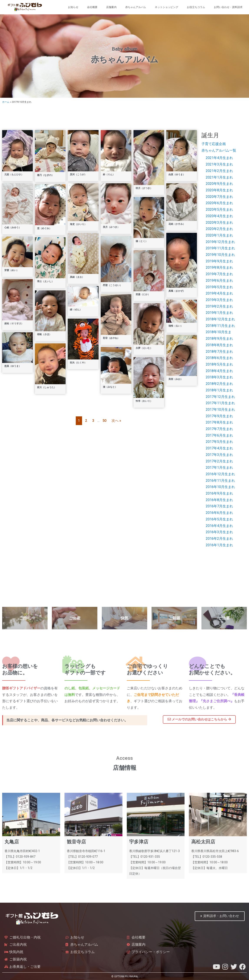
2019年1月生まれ (219, 313)
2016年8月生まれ (219, 500)
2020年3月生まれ (219, 223)
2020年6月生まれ (219, 203)
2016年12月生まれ (220, 474)
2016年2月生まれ (219, 539)
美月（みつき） (111, 227)
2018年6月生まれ (219, 358)
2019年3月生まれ (219, 300)
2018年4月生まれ (219, 371)
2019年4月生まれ (219, 293)
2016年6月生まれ (219, 513)
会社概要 (92, 7)
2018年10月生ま (219, 332)
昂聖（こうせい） (112, 285)
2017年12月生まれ (220, 397)
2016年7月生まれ (219, 506)
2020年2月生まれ (219, 229)
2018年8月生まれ (219, 345)
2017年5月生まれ (219, 442)
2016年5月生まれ (219, 519)
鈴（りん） (109, 175)
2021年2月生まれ (219, 171)
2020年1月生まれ (219, 235)
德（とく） (142, 241)
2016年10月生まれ (220, 487)
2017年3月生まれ (219, 455)
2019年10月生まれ (220, 255)
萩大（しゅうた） (47, 387)
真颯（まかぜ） (177, 291)
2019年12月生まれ (220, 242)
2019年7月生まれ (219, 274)
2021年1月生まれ (219, 177)
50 (104, 421)
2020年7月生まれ (219, 197)
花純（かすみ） (177, 224)
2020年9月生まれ (219, 184)
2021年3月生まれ (219, 164)
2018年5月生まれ (219, 364)
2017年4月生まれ (219, 448)
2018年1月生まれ (219, 390)
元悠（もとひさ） (14, 175)
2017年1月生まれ (219, 468)
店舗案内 (111, 7)
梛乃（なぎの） (45, 175)
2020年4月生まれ (219, 216)
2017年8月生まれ (219, 422)
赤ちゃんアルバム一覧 (219, 150)
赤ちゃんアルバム (136, 7)
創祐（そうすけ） (14, 324)
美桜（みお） (176, 379)
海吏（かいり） (78, 224)
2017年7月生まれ (219, 429)
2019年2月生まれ (219, 306)
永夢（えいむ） (144, 348)
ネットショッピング (167, 7)
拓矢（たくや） (78, 363)
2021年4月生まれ (219, 158)
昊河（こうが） (78, 175)
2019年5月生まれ (219, 287)
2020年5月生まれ (219, 209)
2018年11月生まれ (220, 326)
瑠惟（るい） (176, 326)
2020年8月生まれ (219, 190)
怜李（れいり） (144, 401)
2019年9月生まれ (219, 261)
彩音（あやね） (111, 338)
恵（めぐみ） (44, 228)
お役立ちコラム (196, 7)
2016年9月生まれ (219, 493)
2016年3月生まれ (219, 532)
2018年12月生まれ (220, 319)
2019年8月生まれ (219, 267)
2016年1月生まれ (219, 545)
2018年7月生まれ (219, 352)
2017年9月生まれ (219, 416)
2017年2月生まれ (219, 461)
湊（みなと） (110, 387)
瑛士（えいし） (45, 281)
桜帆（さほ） (44, 334)
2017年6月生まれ (219, 435)
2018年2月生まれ (219, 384)
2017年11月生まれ (220, 403)
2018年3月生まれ (219, 377)
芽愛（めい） (12, 270)
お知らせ (73, 7)
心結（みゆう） (13, 228)
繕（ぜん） (76, 310)
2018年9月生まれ (219, 339)
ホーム (6, 102)
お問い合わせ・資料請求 (228, 7)
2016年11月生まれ (220, 481)
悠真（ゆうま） (13, 366)
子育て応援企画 (214, 144)
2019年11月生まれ (220, 248)
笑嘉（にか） (143, 294)
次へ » (116, 421)
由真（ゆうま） (177, 175)
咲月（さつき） (144, 188)
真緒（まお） (77, 277)
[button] (199, 720)
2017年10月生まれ (220, 410)
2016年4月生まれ (219, 526)
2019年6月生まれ (219, 281)
